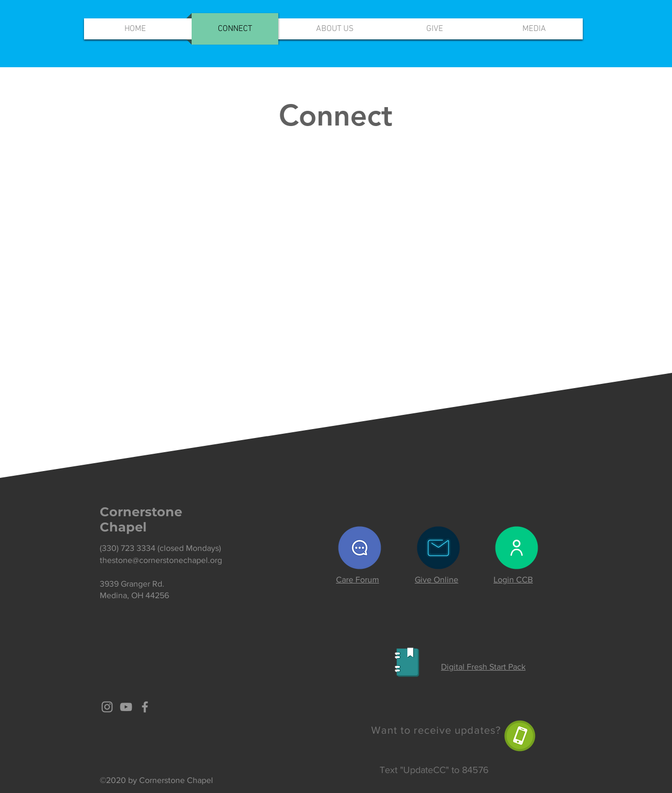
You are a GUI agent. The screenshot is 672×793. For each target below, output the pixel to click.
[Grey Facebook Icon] (145, 707)
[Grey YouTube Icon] (126, 707)
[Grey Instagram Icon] (107, 707)
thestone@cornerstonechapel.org (161, 560)
